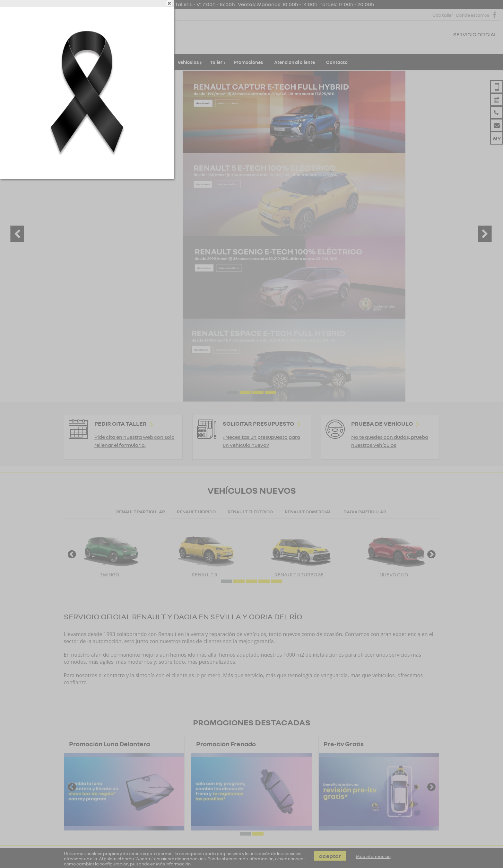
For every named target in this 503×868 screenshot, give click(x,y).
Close (334, 30)
